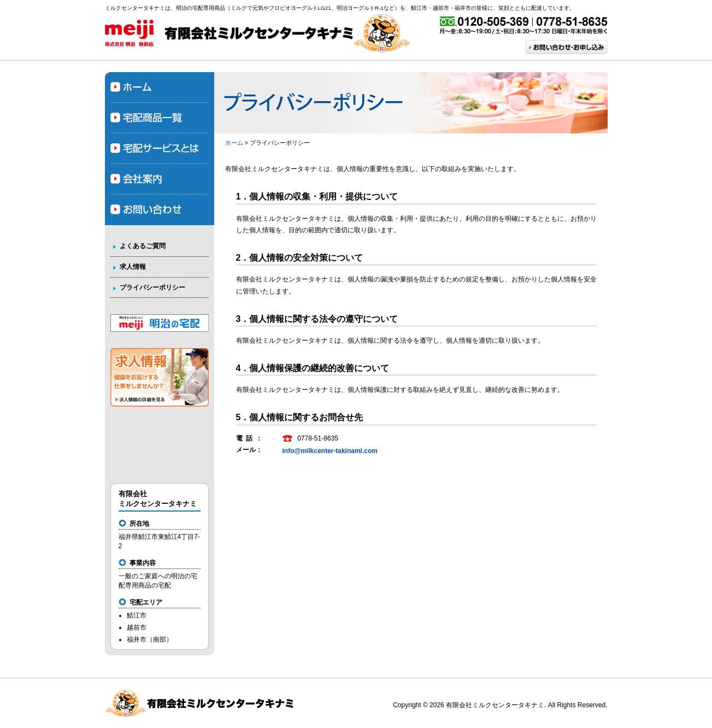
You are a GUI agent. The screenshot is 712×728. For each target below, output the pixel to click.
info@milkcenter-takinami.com (330, 451)
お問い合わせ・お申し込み (567, 47)
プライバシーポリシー (152, 287)
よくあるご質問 (143, 246)
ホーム (234, 143)
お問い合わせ (160, 210)
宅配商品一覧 (160, 118)
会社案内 (160, 179)
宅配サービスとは (160, 149)
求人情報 (133, 267)
